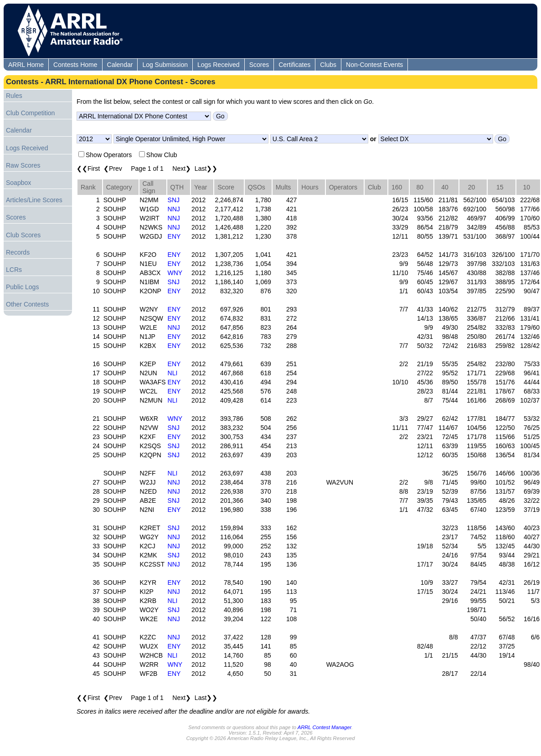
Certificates (294, 65)
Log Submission (165, 65)
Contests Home (75, 65)
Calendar (120, 65)
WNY (175, 273)
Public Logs (22, 287)
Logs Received (219, 65)
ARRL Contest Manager (325, 727)
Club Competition (30, 113)
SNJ (174, 200)
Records (18, 252)
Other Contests (27, 304)
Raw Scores (23, 165)
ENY (174, 236)
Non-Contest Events (374, 65)
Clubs (328, 65)
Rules (14, 96)
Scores (259, 65)
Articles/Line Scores (34, 200)
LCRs (14, 270)
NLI (173, 373)
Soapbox (18, 183)
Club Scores (23, 235)
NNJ (174, 209)
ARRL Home (26, 65)
